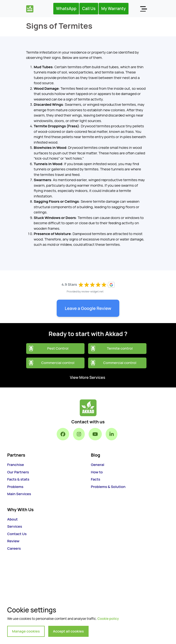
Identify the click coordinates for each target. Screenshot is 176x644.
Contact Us (17, 534)
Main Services (19, 494)
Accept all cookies (69, 631)
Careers (14, 548)
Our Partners (18, 472)
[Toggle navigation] (143, 9)
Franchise (16, 465)
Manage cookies (26, 631)
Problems (15, 487)
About (12, 519)
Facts (96, 479)
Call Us (89, 8)
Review (13, 541)
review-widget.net (93, 291)
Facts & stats (18, 479)
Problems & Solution (108, 487)
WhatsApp (66, 8)
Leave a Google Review (88, 308)
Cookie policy (108, 619)
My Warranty (114, 8)
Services (15, 526)
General (98, 465)
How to (97, 472)
